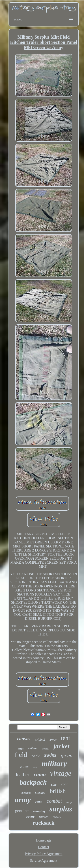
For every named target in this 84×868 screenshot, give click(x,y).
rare (39, 802)
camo (40, 774)
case (35, 767)
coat (64, 784)
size (54, 784)
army (23, 800)
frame (25, 766)
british (58, 791)
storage (40, 793)
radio (57, 816)
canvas (24, 739)
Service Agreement (43, 860)
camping (39, 811)
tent (66, 738)
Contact (44, 847)
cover (30, 816)
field (21, 755)
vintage (61, 773)
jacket (61, 746)
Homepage (44, 840)
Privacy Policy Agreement (44, 854)
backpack (33, 782)
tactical (45, 749)
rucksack (44, 823)
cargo (21, 749)
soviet (53, 740)
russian (44, 817)
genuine (22, 811)
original (40, 740)
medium (26, 793)
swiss (50, 755)
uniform (33, 748)
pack (36, 756)
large (69, 802)
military (54, 764)
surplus (61, 809)
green (67, 756)
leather (23, 775)
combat (54, 801)
